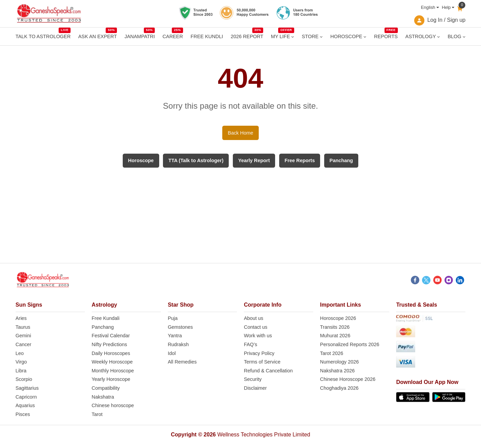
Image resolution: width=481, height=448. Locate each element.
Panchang (103, 327)
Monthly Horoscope (113, 371)
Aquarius (25, 405)
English (428, 7)
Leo (20, 353)
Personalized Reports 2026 (350, 344)
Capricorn (26, 397)
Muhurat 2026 (335, 336)
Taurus (23, 327)
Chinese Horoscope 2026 (348, 379)
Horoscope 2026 (338, 318)
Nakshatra (103, 397)
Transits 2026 (335, 327)
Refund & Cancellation (268, 371)
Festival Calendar (111, 336)
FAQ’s (250, 344)
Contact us (255, 327)
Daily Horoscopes (111, 353)
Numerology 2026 (340, 362)
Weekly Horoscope (112, 362)
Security (253, 379)
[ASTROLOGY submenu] (439, 37)
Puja (173, 318)
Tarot (97, 414)
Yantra (175, 336)
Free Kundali (106, 318)
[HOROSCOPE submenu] (365, 37)
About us (253, 318)
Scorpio (24, 379)
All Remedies (182, 362)
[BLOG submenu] (464, 37)
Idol (172, 353)
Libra (21, 371)
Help (446, 7)
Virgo (21, 362)
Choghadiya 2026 (339, 388)
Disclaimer (255, 388)
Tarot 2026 (332, 353)
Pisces (23, 414)
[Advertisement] (240, 215)
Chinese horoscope (113, 405)
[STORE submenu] (321, 37)
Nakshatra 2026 (337, 371)
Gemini (24, 336)
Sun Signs (29, 305)
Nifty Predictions (109, 344)
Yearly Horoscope (111, 379)
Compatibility (106, 388)
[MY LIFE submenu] (293, 37)
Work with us (258, 336)
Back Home (240, 133)
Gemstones (180, 327)
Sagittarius (27, 388)
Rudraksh (178, 344)
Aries (21, 318)
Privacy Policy (259, 353)
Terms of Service (262, 362)
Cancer (24, 344)
